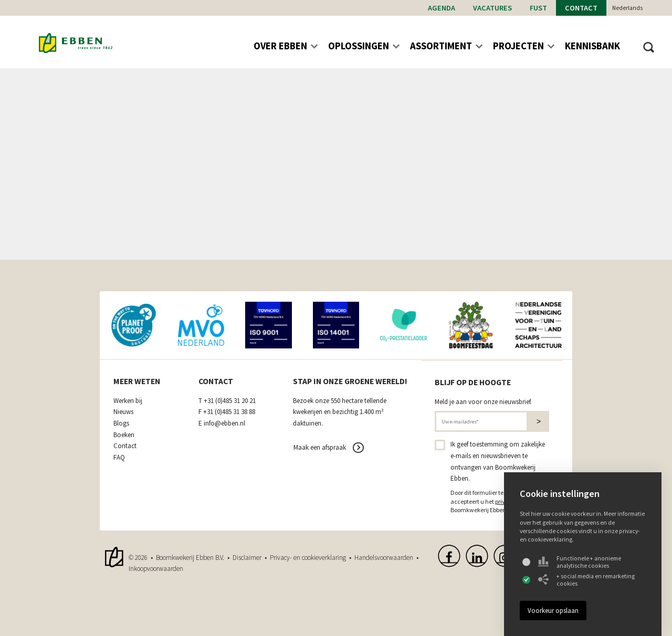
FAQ (119, 458)
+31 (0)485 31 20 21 (230, 401)
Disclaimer (247, 558)
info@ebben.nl (224, 423)
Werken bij (128, 401)
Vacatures (492, 8)
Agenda (442, 8)
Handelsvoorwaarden (384, 558)
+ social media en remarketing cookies (586, 580)
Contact (581, 8)
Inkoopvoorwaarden (156, 569)
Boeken (124, 435)
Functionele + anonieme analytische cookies (580, 562)
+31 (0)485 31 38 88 (229, 412)
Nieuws (123, 412)
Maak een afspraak (320, 447)
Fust (538, 8)
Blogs (121, 423)
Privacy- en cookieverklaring (308, 558)
